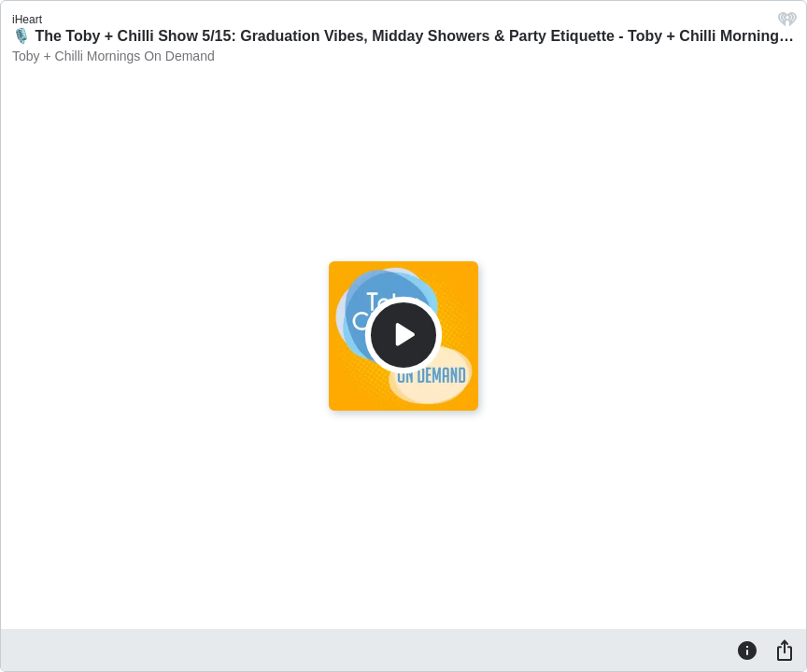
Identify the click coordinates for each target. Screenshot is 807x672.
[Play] (403, 335)
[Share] (785, 650)
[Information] (747, 650)
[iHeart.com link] (787, 24)
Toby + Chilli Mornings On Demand (113, 56)
